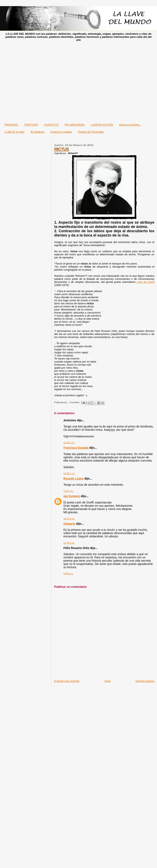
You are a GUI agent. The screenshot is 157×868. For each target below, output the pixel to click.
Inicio (108, 681)
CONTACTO (51, 125)
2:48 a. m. (68, 573)
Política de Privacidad (91, 132)
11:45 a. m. (69, 543)
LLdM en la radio (15, 132)
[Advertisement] (77, 81)
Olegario (69, 524)
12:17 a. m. (69, 519)
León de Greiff (146, 282)
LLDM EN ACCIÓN (102, 125)
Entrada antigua (145, 681)
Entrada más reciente (67, 681)
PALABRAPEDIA (75, 125)
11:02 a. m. (69, 443)
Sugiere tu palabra (61, 132)
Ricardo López (73, 479)
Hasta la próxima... (130, 125)
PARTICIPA (31, 125)
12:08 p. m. (69, 473)
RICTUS (61, 149)
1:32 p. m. (68, 491)
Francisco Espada (76, 448)
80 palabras (37, 132)
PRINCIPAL (12, 125)
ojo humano (72, 496)
